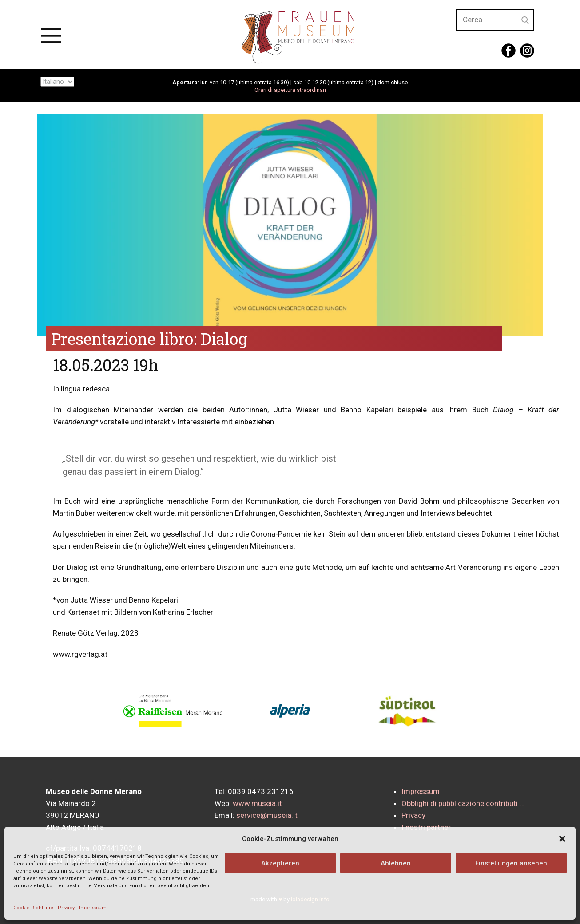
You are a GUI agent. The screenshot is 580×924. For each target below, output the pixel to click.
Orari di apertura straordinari (290, 90)
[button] (562, 839)
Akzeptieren (280, 863)
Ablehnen (396, 863)
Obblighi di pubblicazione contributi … (463, 803)
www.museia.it (257, 803)
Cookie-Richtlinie (33, 908)
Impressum (93, 908)
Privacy (66, 908)
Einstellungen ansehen (511, 863)
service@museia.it (267, 815)
